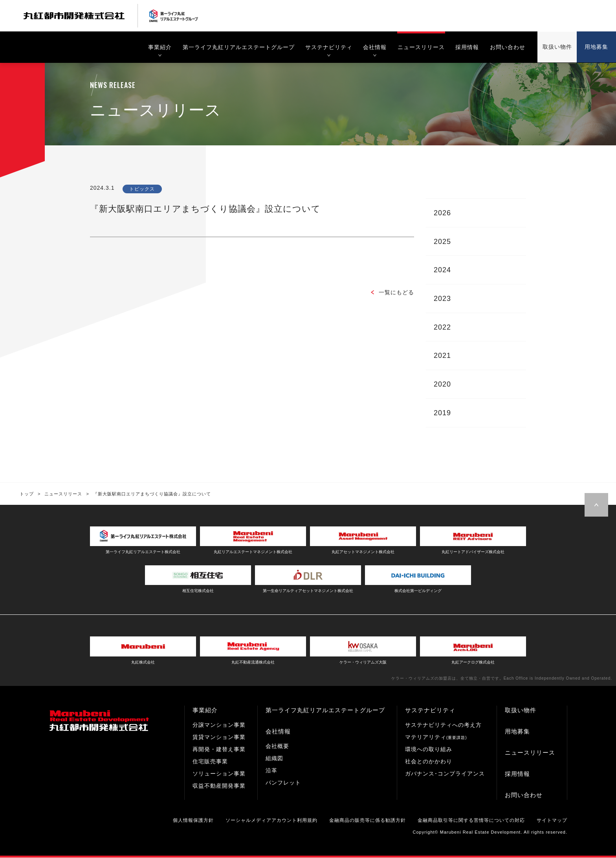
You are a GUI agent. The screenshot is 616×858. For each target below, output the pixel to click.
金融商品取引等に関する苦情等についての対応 (471, 821)
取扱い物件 (521, 711)
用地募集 (517, 732)
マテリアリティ (436, 738)
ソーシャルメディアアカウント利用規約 (271, 821)
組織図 (274, 759)
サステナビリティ (430, 711)
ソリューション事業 (219, 774)
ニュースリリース (530, 753)
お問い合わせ (524, 796)
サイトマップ (552, 821)
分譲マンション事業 (219, 726)
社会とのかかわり (429, 762)
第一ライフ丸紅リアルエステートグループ (325, 711)
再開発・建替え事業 (219, 750)
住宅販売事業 (210, 762)
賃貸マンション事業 (219, 738)
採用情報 (517, 775)
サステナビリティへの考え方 (443, 726)
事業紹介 (205, 711)
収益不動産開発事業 (219, 786)
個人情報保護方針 (193, 821)
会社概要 (277, 747)
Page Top (596, 506)
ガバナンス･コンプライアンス (445, 774)
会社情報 (278, 732)
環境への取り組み (429, 750)
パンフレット (283, 783)
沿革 (271, 771)
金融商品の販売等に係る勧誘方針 (368, 821)
